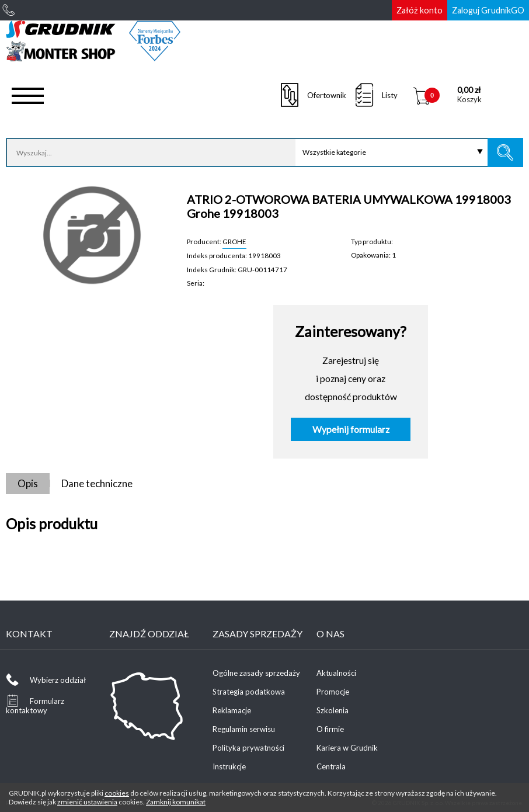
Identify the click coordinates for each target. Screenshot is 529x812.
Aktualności (336, 673)
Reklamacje (232, 710)
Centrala (331, 766)
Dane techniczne (97, 483)
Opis (28, 483)
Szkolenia (333, 710)
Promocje (333, 692)
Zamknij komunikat (176, 802)
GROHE (234, 241)
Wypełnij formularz (351, 429)
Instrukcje (229, 766)
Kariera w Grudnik (347, 748)
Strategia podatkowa (249, 692)
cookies (117, 793)
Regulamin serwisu (244, 729)
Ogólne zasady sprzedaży (256, 673)
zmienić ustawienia (87, 802)
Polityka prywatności (248, 748)
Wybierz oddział (58, 680)
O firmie (330, 729)
